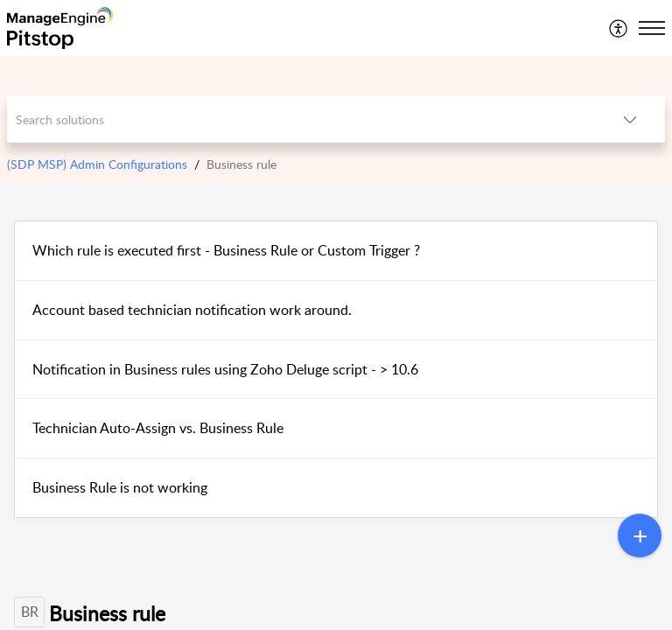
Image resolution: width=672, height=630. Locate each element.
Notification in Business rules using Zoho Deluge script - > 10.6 (225, 369)
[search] (301, 119)
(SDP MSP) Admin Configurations (97, 164)
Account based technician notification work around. (192, 310)
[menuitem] (619, 28)
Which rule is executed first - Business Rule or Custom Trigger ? (226, 250)
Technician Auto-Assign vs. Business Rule (158, 428)
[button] (619, 28)
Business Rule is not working (120, 487)
